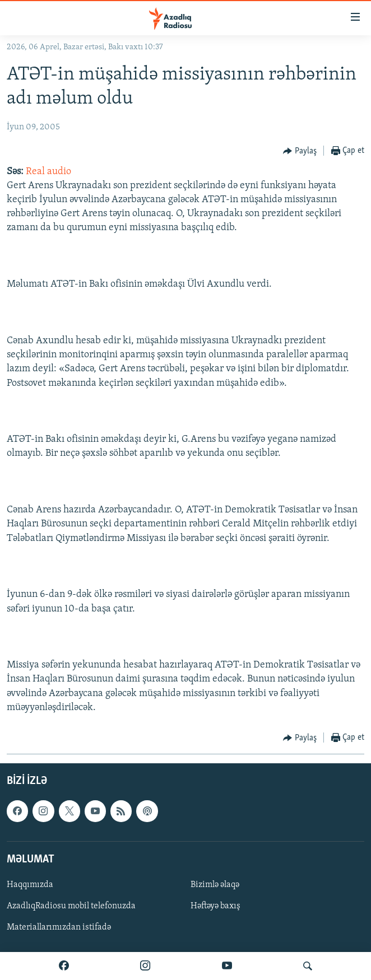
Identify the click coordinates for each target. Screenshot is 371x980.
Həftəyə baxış (215, 906)
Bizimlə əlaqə (215, 885)
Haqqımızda (30, 885)
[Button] (300, 151)
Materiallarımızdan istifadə (59, 927)
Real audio (48, 172)
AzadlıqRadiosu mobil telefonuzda (71, 906)
